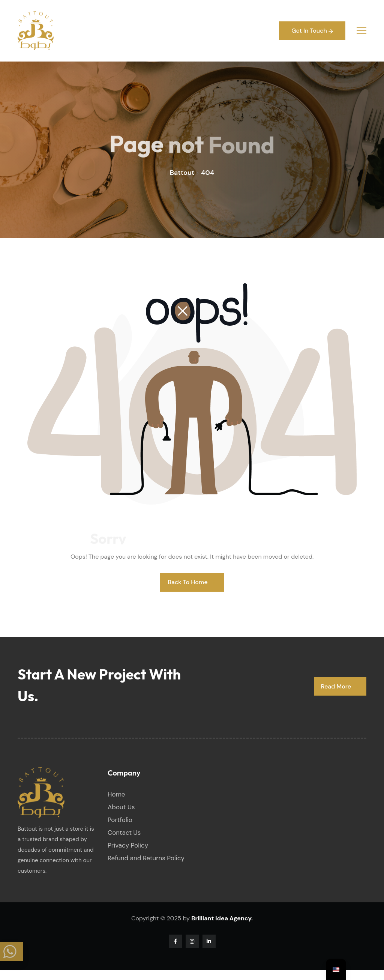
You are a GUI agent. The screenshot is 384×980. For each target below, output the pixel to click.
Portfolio (120, 820)
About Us (121, 807)
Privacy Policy (128, 845)
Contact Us (124, 833)
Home (116, 794)
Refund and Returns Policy (146, 858)
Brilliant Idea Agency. (222, 918)
